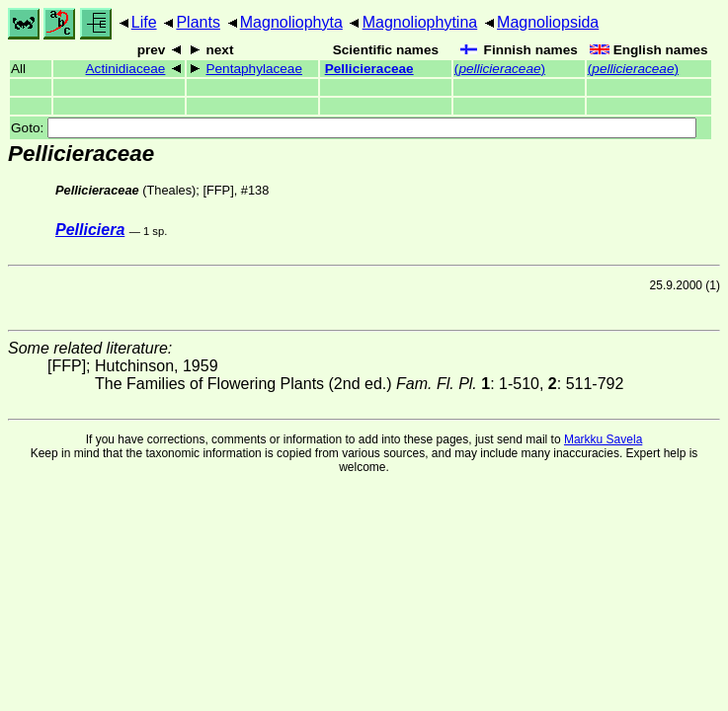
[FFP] (218, 190)
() (500, 69)
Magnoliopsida (548, 22)
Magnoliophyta (291, 22)
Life (144, 22)
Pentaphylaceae (254, 69)
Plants (198, 22)
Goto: (354, 128)
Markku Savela (603, 439)
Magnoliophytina (420, 22)
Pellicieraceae (369, 69)
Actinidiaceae (126, 69)
